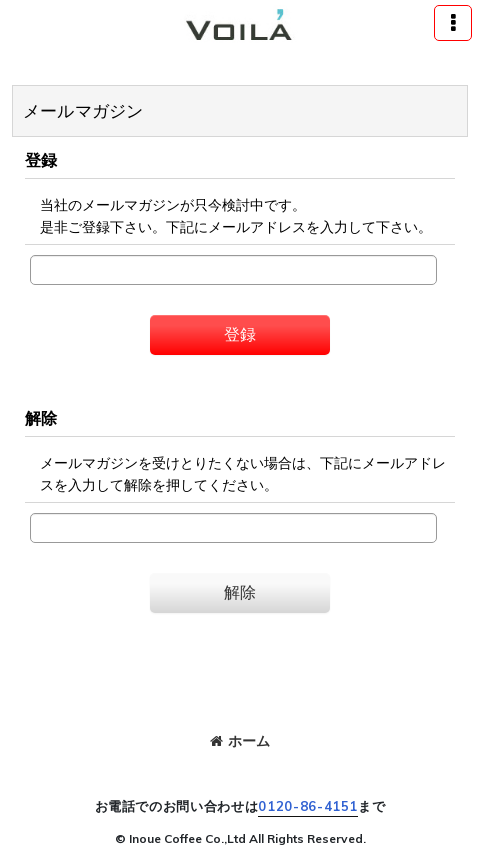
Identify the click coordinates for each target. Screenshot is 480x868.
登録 (41, 160)
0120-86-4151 (308, 806)
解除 (41, 418)
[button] (453, 23)
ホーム (240, 741)
